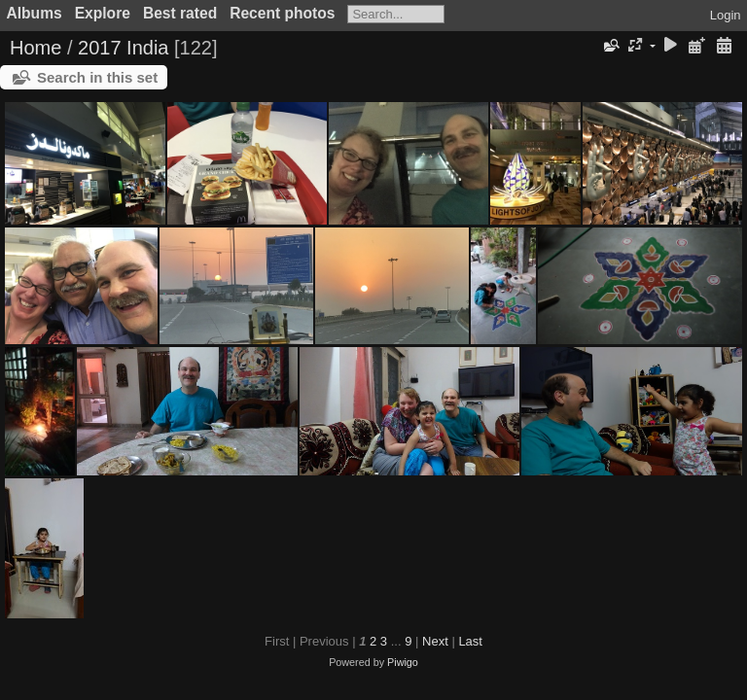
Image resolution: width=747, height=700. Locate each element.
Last (470, 641)
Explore (103, 13)
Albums (35, 13)
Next (435, 641)
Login (726, 15)
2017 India (123, 48)
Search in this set (97, 77)
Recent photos (282, 13)
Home (36, 48)
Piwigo (403, 662)
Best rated (180, 13)
